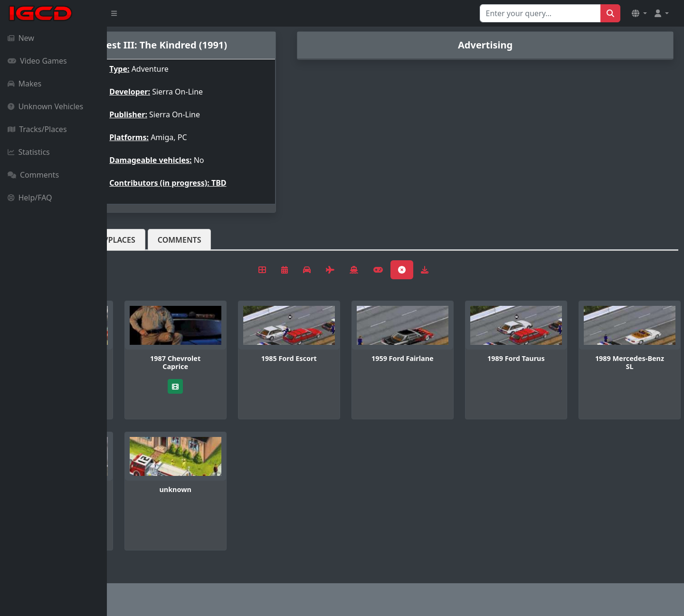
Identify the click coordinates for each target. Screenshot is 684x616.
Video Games (37, 61)
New (21, 38)
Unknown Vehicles (45, 106)
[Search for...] (540, 13)
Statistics (29, 152)
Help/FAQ (30, 198)
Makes (24, 84)
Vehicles (142, 240)
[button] (639, 13)
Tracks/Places (37, 129)
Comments (33, 175)
